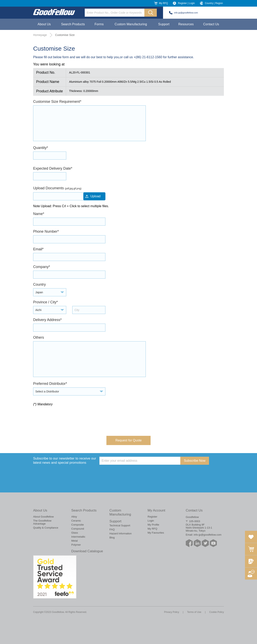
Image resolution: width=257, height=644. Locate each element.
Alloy (74, 517)
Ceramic (76, 521)
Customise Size (65, 35)
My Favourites (156, 533)
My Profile (153, 525)
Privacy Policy (172, 612)
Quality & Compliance (46, 528)
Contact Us (211, 24)
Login (151, 521)
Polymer (76, 545)
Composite (78, 525)
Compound (78, 529)
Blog (112, 538)
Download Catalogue (87, 551)
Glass (75, 533)
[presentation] (64, 418)
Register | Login (186, 3)
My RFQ (164, 3)
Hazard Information (121, 533)
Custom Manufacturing (131, 24)
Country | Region (214, 3)
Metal (74, 541)
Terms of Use (194, 612)
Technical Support (120, 525)
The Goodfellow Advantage (42, 522)
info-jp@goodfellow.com (186, 13)
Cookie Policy (217, 612)
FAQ (112, 529)
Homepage (40, 35)
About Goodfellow (43, 517)
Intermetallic (78, 537)
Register (152, 517)
